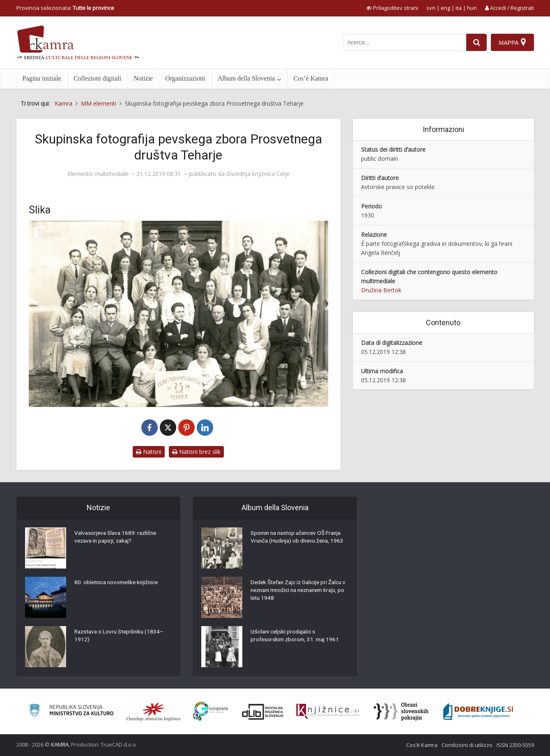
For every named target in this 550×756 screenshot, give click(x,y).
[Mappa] (512, 42)
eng (445, 8)
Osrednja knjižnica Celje (258, 174)
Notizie (143, 78)
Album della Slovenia (246, 78)
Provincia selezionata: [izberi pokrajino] (65, 8)
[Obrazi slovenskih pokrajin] (401, 712)
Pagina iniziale (42, 78)
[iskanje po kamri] (405, 42)
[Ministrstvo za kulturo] (71, 711)
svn (431, 8)
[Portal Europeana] (211, 711)
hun (472, 8)
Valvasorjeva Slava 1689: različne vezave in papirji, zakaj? (117, 538)
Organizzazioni (185, 78)
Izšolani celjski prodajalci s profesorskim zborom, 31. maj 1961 (297, 636)
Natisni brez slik (196, 452)
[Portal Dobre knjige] (478, 712)
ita (459, 8)
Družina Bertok (381, 290)
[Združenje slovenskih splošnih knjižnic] (328, 712)
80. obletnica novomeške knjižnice (118, 583)
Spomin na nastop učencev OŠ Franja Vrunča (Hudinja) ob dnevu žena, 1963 (299, 542)
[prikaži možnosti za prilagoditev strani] (392, 8)
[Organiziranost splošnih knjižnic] (154, 712)
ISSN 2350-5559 (515, 745)
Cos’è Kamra (311, 78)
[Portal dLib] (263, 712)
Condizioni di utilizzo (467, 745)
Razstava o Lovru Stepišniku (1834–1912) (121, 636)
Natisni (149, 452)
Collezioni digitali (97, 78)
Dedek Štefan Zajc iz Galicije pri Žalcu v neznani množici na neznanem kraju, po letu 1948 (298, 591)
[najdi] (476, 42)
